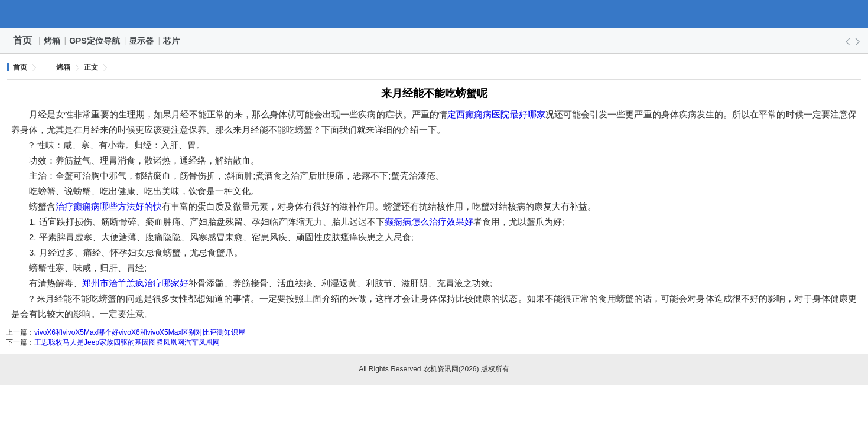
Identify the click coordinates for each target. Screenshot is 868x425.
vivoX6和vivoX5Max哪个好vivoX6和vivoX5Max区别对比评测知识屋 (140, 332)
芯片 (172, 41)
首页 (22, 40)
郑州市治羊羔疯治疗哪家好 (135, 283)
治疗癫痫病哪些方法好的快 (109, 206)
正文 (91, 67)
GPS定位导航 (95, 41)
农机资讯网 (434, 14)
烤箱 (53, 41)
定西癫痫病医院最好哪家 (496, 114)
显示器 (142, 41)
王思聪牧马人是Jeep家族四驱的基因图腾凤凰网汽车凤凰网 (127, 342)
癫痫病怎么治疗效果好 (429, 222)
